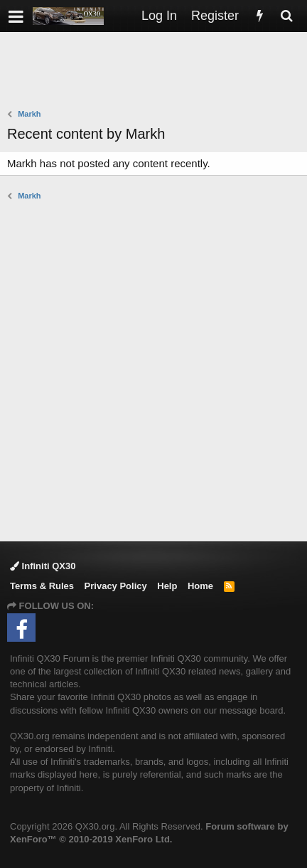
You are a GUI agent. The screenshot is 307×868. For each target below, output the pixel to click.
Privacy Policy (116, 586)
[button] (16, 16)
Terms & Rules (42, 586)
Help (167, 586)
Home (200, 586)
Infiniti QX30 (43, 566)
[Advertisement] (157, 72)
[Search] (286, 16)
